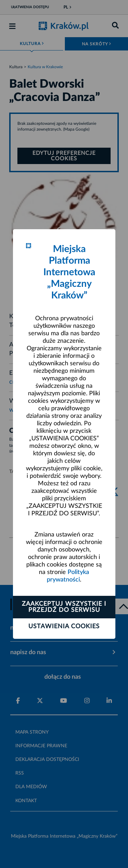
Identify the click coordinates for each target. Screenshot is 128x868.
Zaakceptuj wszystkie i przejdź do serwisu (64, 607)
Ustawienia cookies (64, 627)
